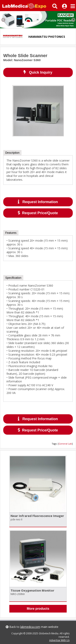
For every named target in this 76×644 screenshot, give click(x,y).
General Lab (65, 444)
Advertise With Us (59, 640)
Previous (3, 20)
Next (73, 20)
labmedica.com (30, 627)
